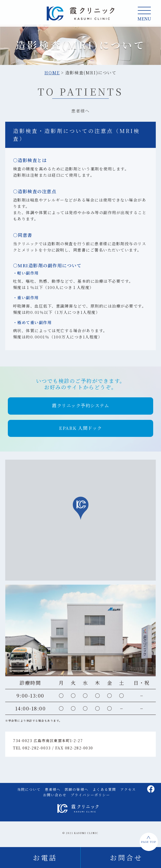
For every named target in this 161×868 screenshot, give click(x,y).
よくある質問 (104, 792)
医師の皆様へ (76, 792)
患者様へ (53, 792)
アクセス (128, 792)
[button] (80, 408)
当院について (29, 792)
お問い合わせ (55, 797)
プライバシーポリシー (90, 797)
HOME (52, 75)
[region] (80, 522)
